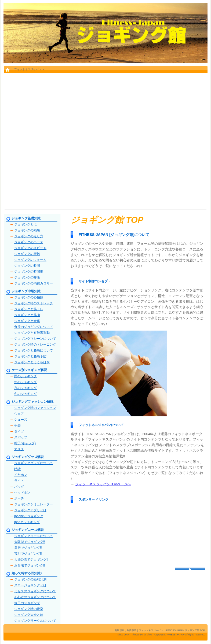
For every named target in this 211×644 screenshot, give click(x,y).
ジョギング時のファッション (35, 408)
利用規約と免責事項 (125, 630)
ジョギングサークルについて (35, 621)
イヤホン (21, 475)
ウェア (19, 414)
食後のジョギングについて (34, 327)
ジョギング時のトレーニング (35, 345)
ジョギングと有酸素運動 (32, 333)
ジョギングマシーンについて (35, 339)
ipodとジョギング (27, 522)
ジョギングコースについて (34, 536)
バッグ (19, 487)
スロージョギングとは (30, 585)
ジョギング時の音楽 (29, 609)
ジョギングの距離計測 (30, 579)
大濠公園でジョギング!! (31, 560)
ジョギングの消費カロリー (34, 283)
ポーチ (19, 498)
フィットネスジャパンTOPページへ (103, 484)
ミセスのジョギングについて (35, 591)
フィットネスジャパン (28, 69)
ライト (19, 481)
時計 (17, 469)
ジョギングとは (26, 224)
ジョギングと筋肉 (27, 315)
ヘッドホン (22, 493)
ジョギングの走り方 (29, 236)
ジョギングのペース (29, 242)
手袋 (17, 425)
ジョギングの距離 (27, 254)
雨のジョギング (26, 376)
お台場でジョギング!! (30, 565)
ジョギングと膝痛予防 (30, 356)
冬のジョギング (26, 394)
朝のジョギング (26, 382)
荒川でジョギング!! (28, 554)
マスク (19, 449)
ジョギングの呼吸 (27, 277)
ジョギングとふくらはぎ (32, 362)
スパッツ (21, 437)
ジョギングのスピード (30, 248)
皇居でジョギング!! (28, 548)
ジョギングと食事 (27, 321)
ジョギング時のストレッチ (34, 303)
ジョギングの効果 (27, 230)
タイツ (19, 431)
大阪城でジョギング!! (30, 542)
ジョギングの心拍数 (29, 297)
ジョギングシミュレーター (34, 504)
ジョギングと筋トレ (29, 309)
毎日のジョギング (27, 603)
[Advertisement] (63, 141)
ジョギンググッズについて (34, 463)
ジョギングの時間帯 (29, 272)
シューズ (21, 420)
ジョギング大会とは (29, 615)
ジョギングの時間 (27, 266)
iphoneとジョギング (29, 516)
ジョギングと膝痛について (34, 350)
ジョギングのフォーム (30, 260)
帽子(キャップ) (25, 443)
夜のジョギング (26, 388)
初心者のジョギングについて (35, 597)
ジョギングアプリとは (30, 510)
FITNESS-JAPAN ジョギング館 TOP (185, 630)
